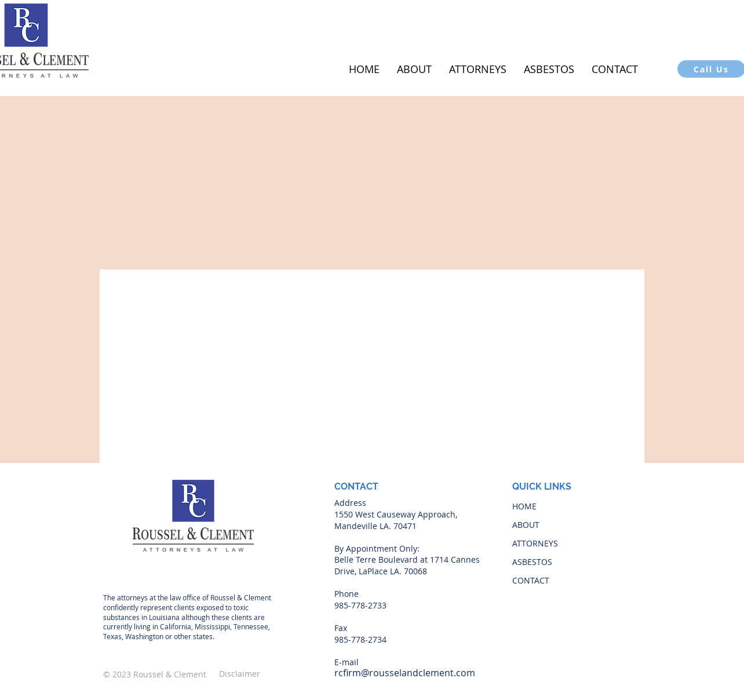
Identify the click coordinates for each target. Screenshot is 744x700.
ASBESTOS (532, 562)
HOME (524, 506)
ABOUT (526, 525)
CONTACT (531, 580)
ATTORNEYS (535, 543)
